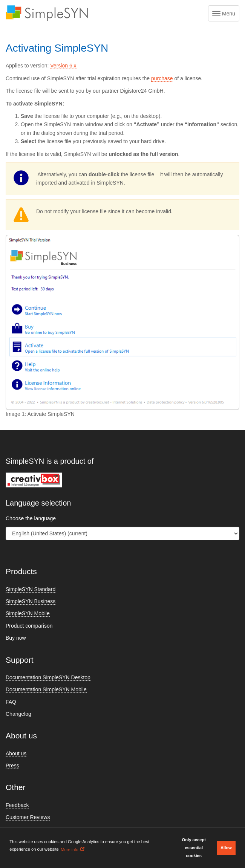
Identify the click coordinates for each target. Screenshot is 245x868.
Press (12, 766)
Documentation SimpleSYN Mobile (46, 689)
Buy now (16, 638)
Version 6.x (63, 66)
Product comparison (29, 626)
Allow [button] (226, 848)
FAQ (11, 702)
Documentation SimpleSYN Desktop (48, 677)
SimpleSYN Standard (31, 589)
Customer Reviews (28, 817)
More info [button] (70, 850)
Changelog (18, 714)
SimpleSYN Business (31, 601)
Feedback (17, 805)
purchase (162, 78)
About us (16, 753)
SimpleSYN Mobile (28, 613)
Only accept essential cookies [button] (194, 848)
